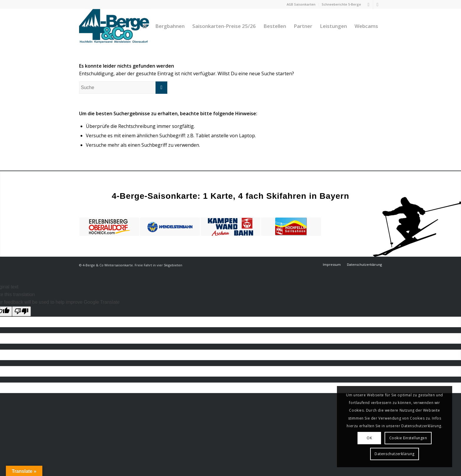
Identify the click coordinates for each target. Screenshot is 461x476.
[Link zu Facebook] (369, 4)
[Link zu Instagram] (378, 4)
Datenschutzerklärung (395, 454)
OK (369, 438)
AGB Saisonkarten (301, 4)
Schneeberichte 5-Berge (341, 4)
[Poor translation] (21, 311)
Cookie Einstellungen (408, 438)
